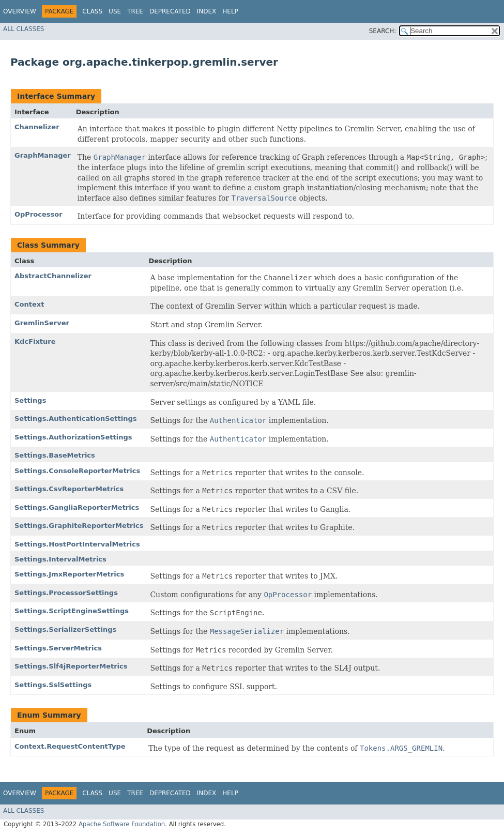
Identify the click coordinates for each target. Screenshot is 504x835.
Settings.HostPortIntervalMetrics (77, 544)
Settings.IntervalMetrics (60, 559)
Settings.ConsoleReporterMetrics (77, 471)
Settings (30, 400)
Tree (135, 11)
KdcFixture (35, 341)
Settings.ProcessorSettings (66, 593)
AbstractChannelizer (53, 276)
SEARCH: (383, 31)
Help (230, 11)
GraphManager (43, 155)
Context (29, 304)
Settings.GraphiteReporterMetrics (79, 526)
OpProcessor (39, 214)
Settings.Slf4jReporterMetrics (71, 666)
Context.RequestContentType (70, 746)
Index (207, 11)
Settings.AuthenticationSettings (76, 419)
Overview (20, 11)
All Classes (24, 29)
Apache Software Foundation (122, 824)
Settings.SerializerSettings (65, 629)
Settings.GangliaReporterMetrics (77, 507)
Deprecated (170, 11)
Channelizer (37, 127)
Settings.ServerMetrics (58, 648)
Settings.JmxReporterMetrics (69, 574)
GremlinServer (42, 323)
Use (115, 11)
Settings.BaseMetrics (55, 455)
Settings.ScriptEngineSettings (72, 611)
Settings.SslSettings (53, 685)
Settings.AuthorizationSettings (73, 437)
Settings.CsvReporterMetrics (69, 489)
